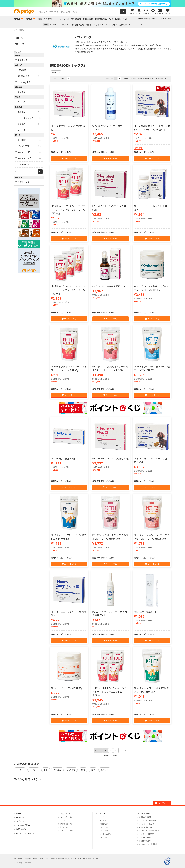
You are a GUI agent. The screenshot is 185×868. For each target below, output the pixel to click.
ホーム (19, 813)
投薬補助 (71, 770)
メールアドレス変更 (146, 824)
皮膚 (83, 770)
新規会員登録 (143, 19)
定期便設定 (104, 824)
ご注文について (66, 821)
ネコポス (34, 770)
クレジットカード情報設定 (149, 831)
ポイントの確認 (145, 837)
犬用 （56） (21, 38)
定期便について (66, 824)
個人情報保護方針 (91, 859)
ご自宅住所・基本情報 (147, 821)
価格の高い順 (161, 79)
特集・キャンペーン (47, 19)
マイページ (103, 813)
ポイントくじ (104, 837)
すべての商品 (19, 30)
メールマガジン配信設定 (148, 844)
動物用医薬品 (101, 19)
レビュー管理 (104, 827)
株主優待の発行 (145, 841)
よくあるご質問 (165, 19)
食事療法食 (76, 19)
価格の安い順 (149, 79)
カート (102, 817)
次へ (122, 750)
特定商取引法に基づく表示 (44, 859)
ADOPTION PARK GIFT (119, 19)
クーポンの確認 (105, 834)
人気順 (133, 79)
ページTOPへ (162, 803)
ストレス (20, 770)
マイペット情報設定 (146, 834)
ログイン (154, 19)
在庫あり (56, 72)
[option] (92, 4)
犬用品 (17, 19)
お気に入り (104, 831)
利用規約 (28, 859)
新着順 (140, 79)
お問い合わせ (22, 829)
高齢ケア (105, 770)
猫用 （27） (21, 44)
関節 (93, 770)
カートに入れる (69, 159)
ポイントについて (67, 831)
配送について (65, 827)
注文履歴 (103, 821)
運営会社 (18, 859)
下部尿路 (57, 770)
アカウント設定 (144, 813)
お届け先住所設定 (146, 827)
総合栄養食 (88, 19)
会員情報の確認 (145, 817)
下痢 (46, 770)
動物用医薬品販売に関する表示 (69, 859)
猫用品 (29, 19)
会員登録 (20, 817)
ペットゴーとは (66, 817)
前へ (99, 750)
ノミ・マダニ (63, 19)
